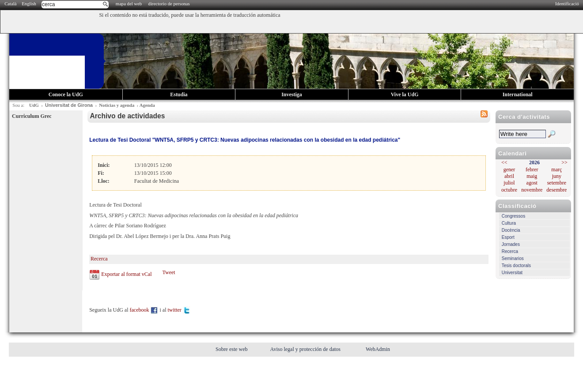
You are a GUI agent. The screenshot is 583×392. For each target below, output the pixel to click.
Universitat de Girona (69, 105)
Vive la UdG (405, 94)
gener (509, 170)
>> (564, 162)
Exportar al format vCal (126, 274)
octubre (509, 190)
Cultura (509, 223)
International (518, 94)
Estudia (179, 94)
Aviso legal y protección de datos (306, 349)
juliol (509, 183)
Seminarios (513, 258)
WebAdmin (378, 349)
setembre (557, 183)
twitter (179, 310)
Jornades (511, 244)
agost (532, 183)
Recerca (510, 251)
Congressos (513, 216)
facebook (144, 310)
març (556, 170)
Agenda (147, 105)
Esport (508, 237)
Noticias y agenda (117, 105)
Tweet (168, 272)
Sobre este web (232, 349)
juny (557, 176)
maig (532, 176)
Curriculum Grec (32, 116)
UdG (34, 105)
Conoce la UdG (66, 94)
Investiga (292, 94)
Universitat (512, 273)
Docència (511, 230)
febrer (532, 170)
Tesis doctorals (516, 266)
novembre (532, 190)
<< (504, 162)
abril (509, 176)
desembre (556, 190)
